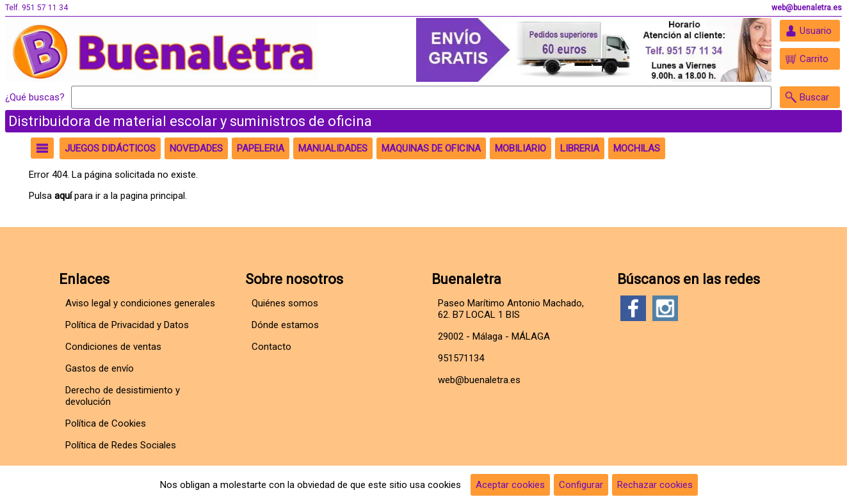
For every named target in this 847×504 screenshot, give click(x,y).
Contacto (271, 347)
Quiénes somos (285, 303)
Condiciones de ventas (113, 347)
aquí (63, 196)
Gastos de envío (100, 368)
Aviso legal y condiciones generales (140, 303)
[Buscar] (421, 97)
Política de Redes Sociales (121, 445)
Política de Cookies (106, 423)
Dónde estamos (285, 325)
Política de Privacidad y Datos (127, 325)
